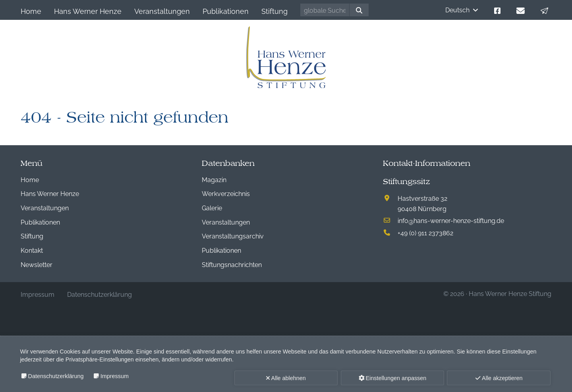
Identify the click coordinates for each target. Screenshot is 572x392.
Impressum (115, 376)
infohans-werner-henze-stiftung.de (451, 220)
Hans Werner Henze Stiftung (510, 293)
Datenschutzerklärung (56, 376)
